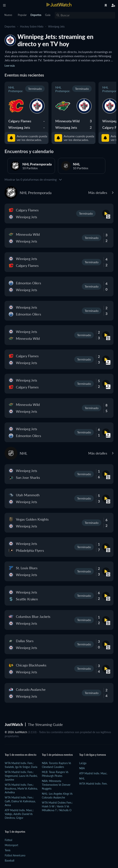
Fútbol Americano (15, 855)
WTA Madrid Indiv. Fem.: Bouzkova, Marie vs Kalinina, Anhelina (21, 789)
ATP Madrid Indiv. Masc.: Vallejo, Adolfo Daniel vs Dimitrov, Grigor (19, 814)
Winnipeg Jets (56, 26)
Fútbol (8, 840)
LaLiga (83, 763)
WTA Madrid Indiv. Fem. (93, 784)
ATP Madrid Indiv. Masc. (93, 773)
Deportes (10, 26)
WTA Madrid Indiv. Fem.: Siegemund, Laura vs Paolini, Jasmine (21, 776)
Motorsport (11, 845)
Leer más (10, 66)
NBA (82, 768)
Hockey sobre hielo (32, 26)
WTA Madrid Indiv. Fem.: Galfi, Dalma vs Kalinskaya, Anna (20, 801)
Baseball (9, 860)
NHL (82, 778)
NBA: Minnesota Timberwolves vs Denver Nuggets (56, 785)
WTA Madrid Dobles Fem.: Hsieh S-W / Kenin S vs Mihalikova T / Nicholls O (57, 806)
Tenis (8, 850)
